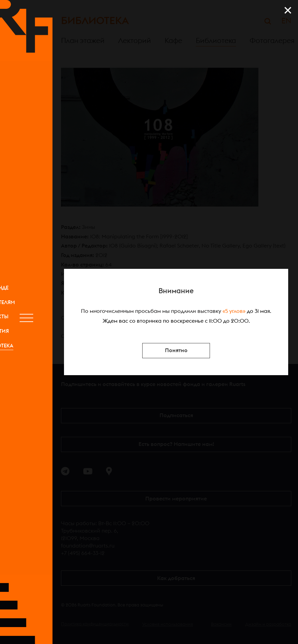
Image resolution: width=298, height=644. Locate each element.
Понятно (176, 350)
